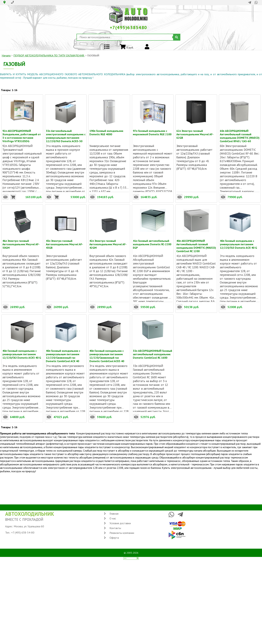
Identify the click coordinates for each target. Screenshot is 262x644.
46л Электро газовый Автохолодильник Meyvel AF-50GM (21, 241)
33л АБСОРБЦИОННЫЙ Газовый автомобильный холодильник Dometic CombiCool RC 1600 (152, 351)
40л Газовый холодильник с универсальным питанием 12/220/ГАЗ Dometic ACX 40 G (238, 241)
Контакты (115, 528)
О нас (113, 518)
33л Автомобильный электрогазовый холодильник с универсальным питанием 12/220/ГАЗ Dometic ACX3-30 (66, 131)
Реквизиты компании (122, 533)
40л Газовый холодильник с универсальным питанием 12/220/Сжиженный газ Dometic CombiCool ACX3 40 (107, 351)
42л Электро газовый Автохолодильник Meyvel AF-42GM (108, 241)
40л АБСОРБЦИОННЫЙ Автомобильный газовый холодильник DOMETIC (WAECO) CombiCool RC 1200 (196, 241)
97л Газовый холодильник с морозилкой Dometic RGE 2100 (152, 131)
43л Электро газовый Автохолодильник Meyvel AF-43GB (64, 241)
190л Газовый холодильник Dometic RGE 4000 (106, 131)
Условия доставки (120, 523)
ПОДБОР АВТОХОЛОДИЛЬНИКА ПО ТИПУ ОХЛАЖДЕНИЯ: (49, 55)
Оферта (114, 538)
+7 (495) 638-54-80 (23, 532)
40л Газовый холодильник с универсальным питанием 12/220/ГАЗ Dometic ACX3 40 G (22, 351)
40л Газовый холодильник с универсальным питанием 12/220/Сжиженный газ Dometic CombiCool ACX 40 (63, 351)
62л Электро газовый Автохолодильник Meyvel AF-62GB (195, 131)
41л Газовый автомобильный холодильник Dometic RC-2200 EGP (152, 241)
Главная (114, 514)
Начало (6, 55)
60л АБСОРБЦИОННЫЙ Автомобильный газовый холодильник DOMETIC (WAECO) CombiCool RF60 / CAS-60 (240, 131)
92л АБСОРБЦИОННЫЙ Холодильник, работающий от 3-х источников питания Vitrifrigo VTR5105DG (22, 131)
